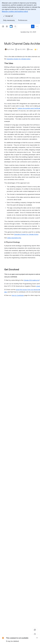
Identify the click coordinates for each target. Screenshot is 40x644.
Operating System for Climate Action (26, 234)
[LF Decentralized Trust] (11, 26)
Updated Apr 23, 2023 (28, 32)
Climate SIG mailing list (31, 280)
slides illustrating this (14, 238)
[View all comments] (35, 630)
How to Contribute (18, 295)
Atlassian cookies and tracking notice (15, 11)
